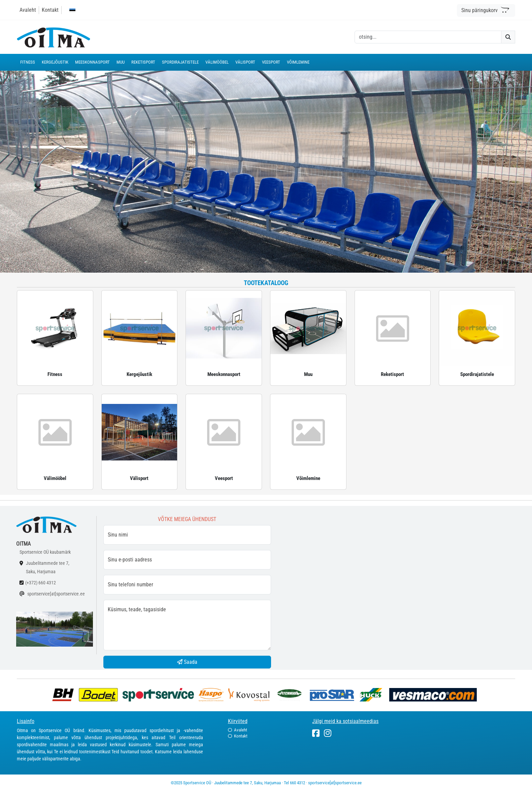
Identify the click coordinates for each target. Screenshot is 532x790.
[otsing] (428, 37)
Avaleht (28, 10)
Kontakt (50, 10)
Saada (187, 662)
